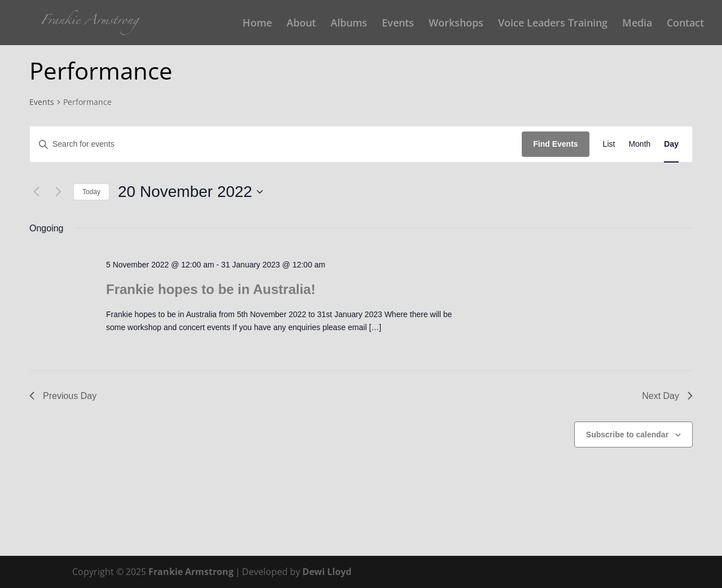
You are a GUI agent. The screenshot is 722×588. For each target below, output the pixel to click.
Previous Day (63, 396)
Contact (685, 24)
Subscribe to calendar (627, 435)
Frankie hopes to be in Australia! (211, 289)
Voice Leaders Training (553, 24)
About (301, 24)
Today (91, 192)
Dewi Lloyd (327, 572)
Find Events (555, 144)
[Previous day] (36, 192)
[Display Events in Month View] (639, 144)
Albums (349, 24)
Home (257, 24)
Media (637, 24)
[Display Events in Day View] (671, 144)
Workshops (456, 24)
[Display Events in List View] (609, 144)
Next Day (667, 396)
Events (398, 24)
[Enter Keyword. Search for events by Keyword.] (276, 144)
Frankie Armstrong (191, 572)
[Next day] (58, 192)
